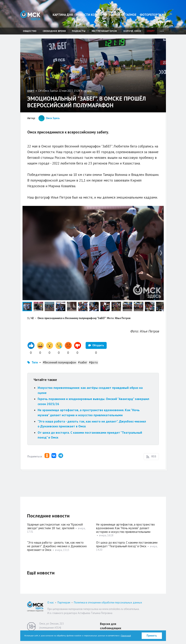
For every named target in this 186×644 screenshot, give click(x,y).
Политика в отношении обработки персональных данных (108, 603)
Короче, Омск (132, 31)
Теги (35, 362)
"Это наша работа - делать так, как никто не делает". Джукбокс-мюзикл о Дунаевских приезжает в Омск (57, 546)
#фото (93, 362)
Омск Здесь (30, 15)
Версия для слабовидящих (111, 626)
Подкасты (79, 31)
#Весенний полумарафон (60, 362)
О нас (51, 603)
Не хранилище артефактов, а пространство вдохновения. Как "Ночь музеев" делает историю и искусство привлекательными (125, 528)
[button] (160, 210)
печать (88, 91)
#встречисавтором (104, 31)
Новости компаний (92, 15)
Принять (152, 636)
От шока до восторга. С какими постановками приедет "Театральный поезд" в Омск (127, 544)
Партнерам (64, 603)
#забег (83, 362)
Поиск (159, 22)
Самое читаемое (123, 15)
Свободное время (54, 31)
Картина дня (63, 15)
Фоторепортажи (153, 15)
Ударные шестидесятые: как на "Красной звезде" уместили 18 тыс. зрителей (55, 526)
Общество (30, 31)
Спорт (151, 31)
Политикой (126, 636)
